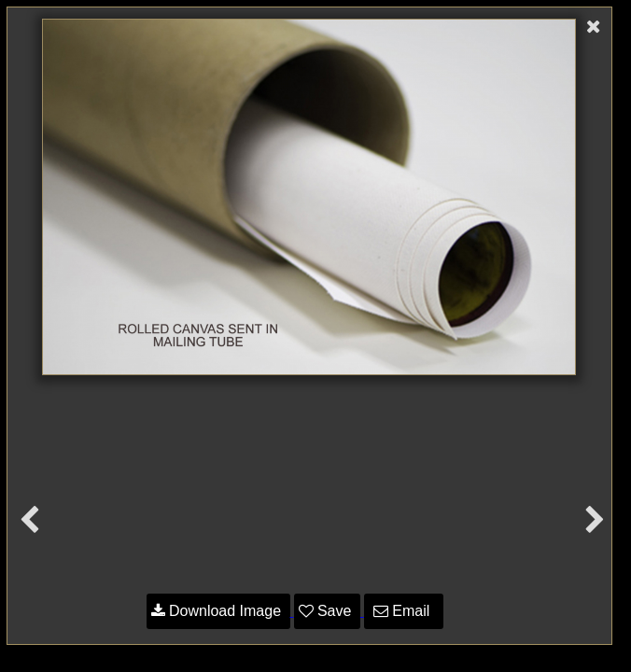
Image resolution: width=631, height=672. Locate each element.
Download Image (218, 611)
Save (327, 611)
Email (404, 611)
